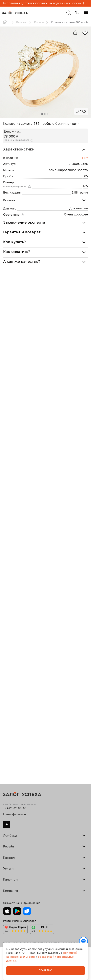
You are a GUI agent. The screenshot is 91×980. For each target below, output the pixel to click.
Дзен (7, 824)
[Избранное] (85, 32)
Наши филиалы (15, 814)
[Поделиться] (75, 32)
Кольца (39, 22)
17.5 (85, 186)
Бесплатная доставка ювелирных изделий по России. (43, 3)
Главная (6, 23)
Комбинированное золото (68, 170)
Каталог (22, 22)
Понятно (45, 970)
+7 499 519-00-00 (15, 808)
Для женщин (79, 208)
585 (85, 176)
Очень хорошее (76, 214)
